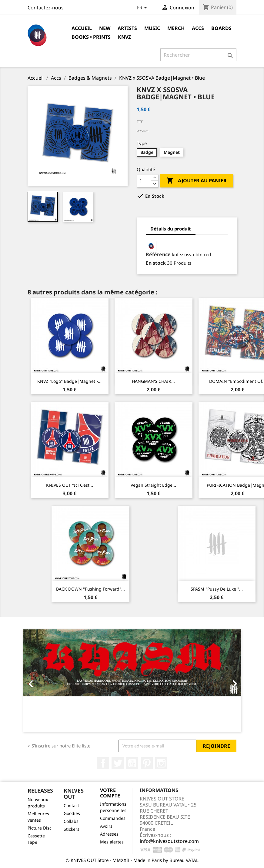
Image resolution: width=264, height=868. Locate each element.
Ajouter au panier (197, 181)
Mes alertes (112, 842)
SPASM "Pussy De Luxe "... (217, 589)
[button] (39, 681)
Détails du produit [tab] (171, 229)
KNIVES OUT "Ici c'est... (70, 485)
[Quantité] (144, 181)
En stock (156, 263)
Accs (198, 28)
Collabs (71, 821)
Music (152, 28)
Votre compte (110, 793)
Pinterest (147, 763)
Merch (176, 28)
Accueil (82, 28)
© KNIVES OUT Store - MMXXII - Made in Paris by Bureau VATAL (132, 860)
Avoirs (106, 826)
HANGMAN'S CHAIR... (153, 381)
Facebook (103, 763)
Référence (158, 254)
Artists (127, 28)
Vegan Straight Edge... (153, 485)
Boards (221, 28)
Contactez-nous (46, 8)
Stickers (72, 829)
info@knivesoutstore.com (169, 841)
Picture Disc (40, 828)
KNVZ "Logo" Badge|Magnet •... (69, 381)
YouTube (132, 763)
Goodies (72, 813)
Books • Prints (91, 37)
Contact (71, 805)
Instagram (161, 763)
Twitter (118, 763)
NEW (105, 28)
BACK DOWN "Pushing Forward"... (90, 589)
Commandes (113, 818)
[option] (132, 681)
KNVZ (124, 37)
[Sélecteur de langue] (143, 8)
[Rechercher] (198, 55)
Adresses (109, 834)
